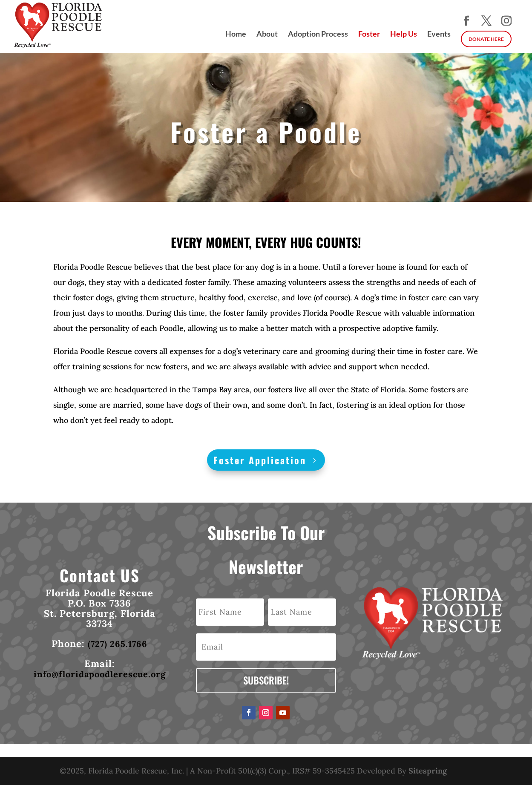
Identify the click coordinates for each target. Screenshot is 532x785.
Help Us (404, 35)
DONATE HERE (486, 39)
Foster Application (260, 460)
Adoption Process (318, 35)
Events (439, 35)
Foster (369, 35)
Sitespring (428, 771)
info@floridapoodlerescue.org (100, 674)
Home (236, 35)
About (267, 35)
